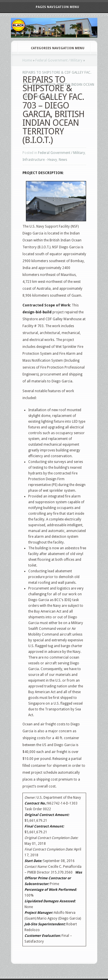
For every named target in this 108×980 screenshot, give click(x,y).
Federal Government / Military (59, 60)
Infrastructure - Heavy (40, 160)
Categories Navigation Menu (54, 48)
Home (27, 60)
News (63, 160)
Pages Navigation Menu (54, 7)
